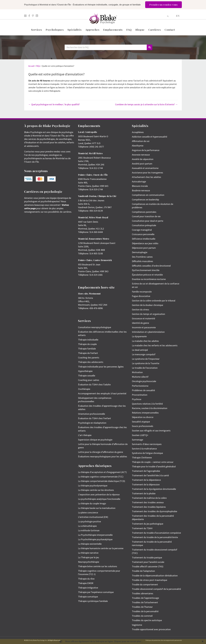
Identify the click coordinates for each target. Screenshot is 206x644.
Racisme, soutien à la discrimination (150, 408)
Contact (170, 30)
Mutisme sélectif (140, 377)
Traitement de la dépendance (146, 480)
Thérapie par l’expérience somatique (96, 592)
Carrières (155, 30)
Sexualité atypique (141, 422)
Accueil (31, 66)
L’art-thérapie (85, 435)
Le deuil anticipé (140, 350)
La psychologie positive (89, 521)
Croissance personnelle (143, 234)
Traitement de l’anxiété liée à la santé (150, 475)
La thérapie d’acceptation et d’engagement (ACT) (102, 472)
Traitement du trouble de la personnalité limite (155, 537)
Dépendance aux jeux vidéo (145, 243)
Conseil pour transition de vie (146, 216)
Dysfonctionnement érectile (146, 270)
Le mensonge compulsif (144, 354)
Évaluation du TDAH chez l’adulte (94, 384)
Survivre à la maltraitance (144, 449)
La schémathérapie (87, 526)
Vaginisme (137, 625)
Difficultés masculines (142, 261)
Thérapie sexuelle (87, 376)
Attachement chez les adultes (146, 177)
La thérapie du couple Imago (92, 503)
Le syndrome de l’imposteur (146, 359)
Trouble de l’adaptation (143, 571)
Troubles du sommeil (142, 616)
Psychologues (55, 30)
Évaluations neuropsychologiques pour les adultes (103, 456)
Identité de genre (140, 323)
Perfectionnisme (140, 386)
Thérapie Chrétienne (142, 458)
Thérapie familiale (87, 349)
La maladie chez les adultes (145, 341)
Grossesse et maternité (143, 318)
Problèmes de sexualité (143, 390)
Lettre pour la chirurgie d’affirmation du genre (101, 452)
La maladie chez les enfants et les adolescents (155, 345)
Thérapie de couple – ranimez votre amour (153, 462)
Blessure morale (140, 186)
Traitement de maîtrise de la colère (149, 498)
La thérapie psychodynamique (93, 486)
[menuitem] (178, 16)
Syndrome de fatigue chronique (147, 453)
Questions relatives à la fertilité (147, 404)
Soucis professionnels (143, 426)
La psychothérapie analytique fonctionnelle (99, 499)
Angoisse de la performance (146, 150)
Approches (92, 30)
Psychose (137, 399)
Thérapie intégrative (88, 588)
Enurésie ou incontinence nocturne (149, 279)
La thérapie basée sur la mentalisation (97, 508)
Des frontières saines (142, 257)
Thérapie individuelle (88, 340)
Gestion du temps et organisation (148, 314)
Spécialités (75, 30)
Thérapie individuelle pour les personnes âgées (101, 367)
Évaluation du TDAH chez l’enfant (94, 418)
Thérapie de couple (87, 344)
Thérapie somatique (88, 597)
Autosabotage (139, 181)
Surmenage (137, 440)
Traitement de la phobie (144, 493)
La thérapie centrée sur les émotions (96, 490)
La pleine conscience (88, 513)
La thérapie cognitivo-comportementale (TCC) (101, 477)
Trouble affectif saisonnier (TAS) (148, 566)
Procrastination (140, 395)
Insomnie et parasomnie (144, 327)
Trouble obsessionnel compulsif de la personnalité (156, 589)
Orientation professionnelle (92, 414)
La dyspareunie (139, 336)
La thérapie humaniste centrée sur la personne (101, 548)
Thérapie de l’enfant (88, 353)
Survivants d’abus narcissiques (147, 444)
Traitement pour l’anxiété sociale (148, 562)
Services (37, 30)
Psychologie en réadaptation (92, 423)
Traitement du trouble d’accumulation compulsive (156, 533)
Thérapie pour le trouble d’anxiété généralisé (154, 466)
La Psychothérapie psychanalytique (95, 539)
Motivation (137, 372)
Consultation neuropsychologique (95, 327)
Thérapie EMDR (86, 583)
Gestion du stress (141, 310)
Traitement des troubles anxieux (148, 502)
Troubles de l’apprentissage (145, 598)
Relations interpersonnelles (145, 413)
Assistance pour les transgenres (147, 173)
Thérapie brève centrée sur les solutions (98, 566)
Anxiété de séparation (143, 159)
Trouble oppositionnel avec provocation (151, 629)
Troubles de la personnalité (145, 611)
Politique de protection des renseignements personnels (164, 640)
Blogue (140, 30)
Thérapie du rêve (86, 579)
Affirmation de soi (141, 141)
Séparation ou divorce (143, 417)
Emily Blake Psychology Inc (38, 640)
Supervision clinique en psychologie (95, 440)
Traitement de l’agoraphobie (146, 471)
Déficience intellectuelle (144, 239)
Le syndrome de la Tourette (146, 363)
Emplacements (113, 30)
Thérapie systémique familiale (93, 601)
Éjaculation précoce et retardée (147, 275)
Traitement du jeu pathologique (148, 524)
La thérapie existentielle (90, 544)
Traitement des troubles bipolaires (149, 507)
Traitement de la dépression (146, 484)
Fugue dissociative (141, 296)
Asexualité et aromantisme (145, 168)
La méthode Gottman (89, 530)
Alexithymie (138, 146)
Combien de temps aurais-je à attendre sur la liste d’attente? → (146, 104)
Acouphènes (138, 132)
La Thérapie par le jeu (88, 557)
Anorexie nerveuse (141, 155)
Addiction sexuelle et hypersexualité (150, 137)
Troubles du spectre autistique (147, 620)
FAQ (129, 30)
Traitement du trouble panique (147, 557)
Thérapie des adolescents (91, 362)
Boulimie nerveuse (141, 190)
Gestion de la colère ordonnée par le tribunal (154, 301)
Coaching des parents (89, 358)
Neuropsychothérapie (89, 562)
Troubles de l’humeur (142, 607)
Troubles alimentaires (143, 593)
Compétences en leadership (145, 200)
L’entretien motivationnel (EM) (93, 517)
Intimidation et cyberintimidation (148, 332)
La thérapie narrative (88, 553)
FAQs (38, 66)
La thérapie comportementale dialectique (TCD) (102, 481)
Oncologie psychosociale (144, 381)
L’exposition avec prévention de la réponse (99, 494)
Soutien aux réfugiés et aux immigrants (151, 431)
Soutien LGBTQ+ (140, 435)
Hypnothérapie (85, 371)
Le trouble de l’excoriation (145, 368)
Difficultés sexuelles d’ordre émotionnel (151, 266)
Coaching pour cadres (89, 380)
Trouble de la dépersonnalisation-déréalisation (155, 576)
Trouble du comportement (145, 584)
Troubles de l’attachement (145, 602)
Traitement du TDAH (142, 528)
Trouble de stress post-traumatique (150, 580)
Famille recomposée (142, 292)
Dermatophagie (140, 252)
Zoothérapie (84, 389)
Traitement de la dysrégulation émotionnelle (154, 489)
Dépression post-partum (144, 248)
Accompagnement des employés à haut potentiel (102, 393)
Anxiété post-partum (142, 164)
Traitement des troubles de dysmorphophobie (154, 511)
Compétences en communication (148, 195)
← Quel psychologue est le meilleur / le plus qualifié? (54, 104)
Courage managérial (142, 230)
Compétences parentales (144, 212)
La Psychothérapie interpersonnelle (95, 535)
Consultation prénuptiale (144, 225)
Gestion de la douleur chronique (147, 305)
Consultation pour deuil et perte (148, 221)
